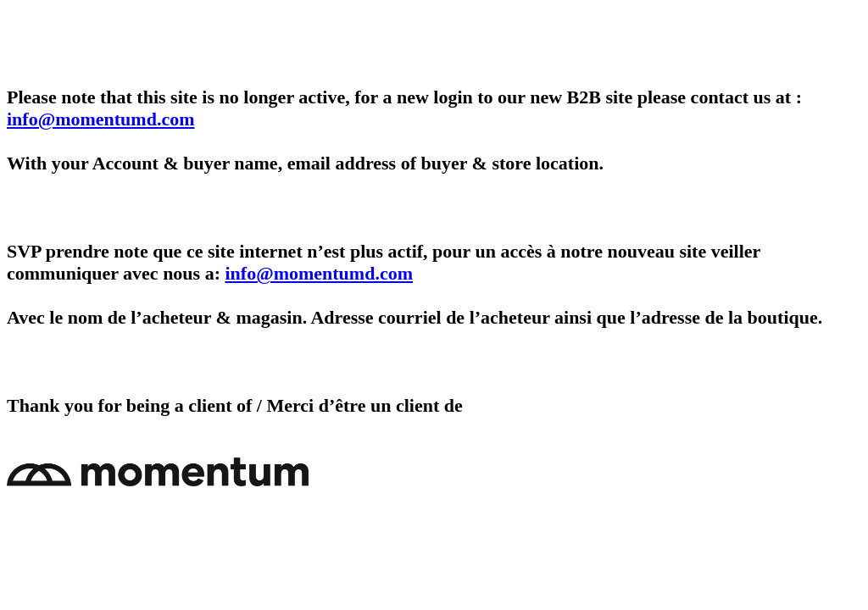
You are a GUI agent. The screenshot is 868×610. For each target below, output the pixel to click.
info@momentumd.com (101, 119)
